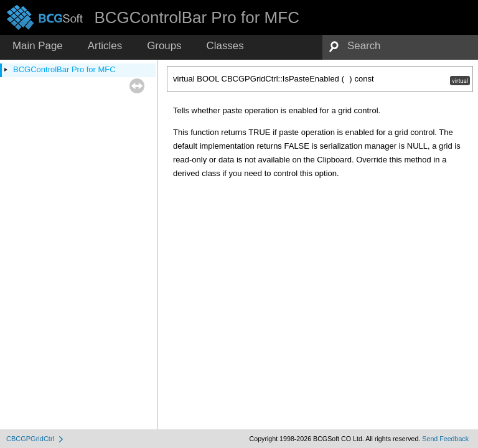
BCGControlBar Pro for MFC (64, 69)
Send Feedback (445, 439)
